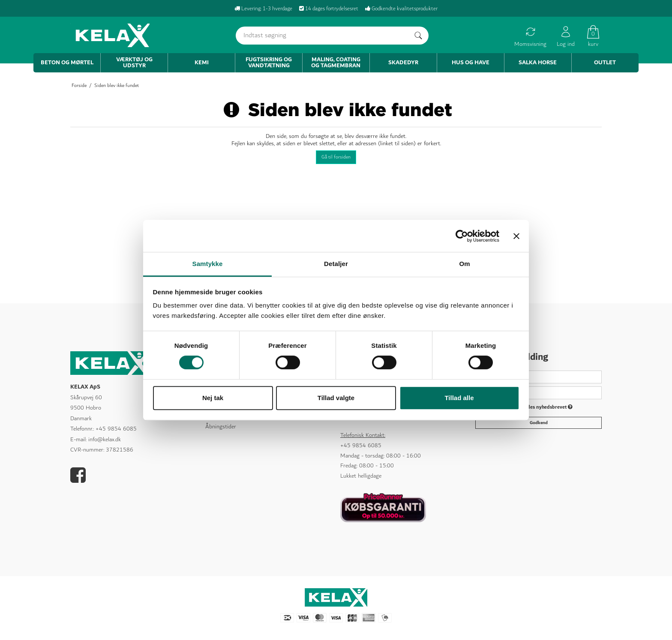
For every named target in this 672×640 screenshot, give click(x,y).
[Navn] (538, 377)
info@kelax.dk (105, 440)
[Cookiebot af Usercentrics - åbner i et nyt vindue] (462, 236)
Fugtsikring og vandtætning (269, 63)
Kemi (202, 63)
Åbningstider (221, 427)
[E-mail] (538, 392)
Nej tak (213, 398)
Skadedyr (403, 63)
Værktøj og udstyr (134, 63)
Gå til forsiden (336, 157)
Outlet (605, 63)
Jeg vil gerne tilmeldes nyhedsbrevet (529, 408)
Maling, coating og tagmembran (336, 63)
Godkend (539, 422)
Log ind (566, 37)
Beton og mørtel (67, 63)
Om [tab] (464, 264)
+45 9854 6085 (116, 429)
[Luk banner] (516, 236)
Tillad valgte (336, 398)
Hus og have (471, 63)
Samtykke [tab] (208, 264)
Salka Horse (538, 63)
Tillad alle (459, 398)
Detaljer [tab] (336, 264)
